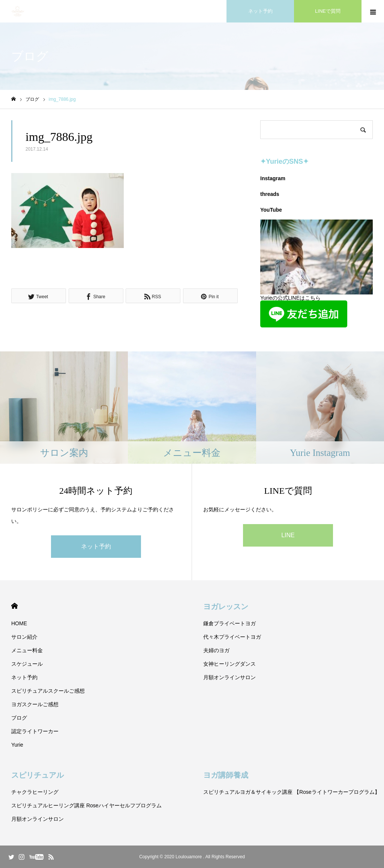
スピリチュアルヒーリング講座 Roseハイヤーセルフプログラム (86, 805)
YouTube (271, 210)
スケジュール (27, 664)
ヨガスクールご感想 (35, 704)
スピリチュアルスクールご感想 (48, 691)
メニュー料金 (27, 650)
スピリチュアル (37, 775)
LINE (288, 535)
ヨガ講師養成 (226, 775)
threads (270, 194)
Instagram (273, 178)
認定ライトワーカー (35, 731)
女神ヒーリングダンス (229, 664)
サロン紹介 (24, 637)
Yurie (17, 745)
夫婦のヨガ (216, 650)
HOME (14, 606)
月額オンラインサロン (229, 677)
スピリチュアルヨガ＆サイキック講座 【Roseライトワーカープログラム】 (292, 792)
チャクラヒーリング (35, 792)
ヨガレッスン (226, 607)
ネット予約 (96, 546)
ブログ (19, 718)
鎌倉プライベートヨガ (229, 623)
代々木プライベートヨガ (232, 637)
